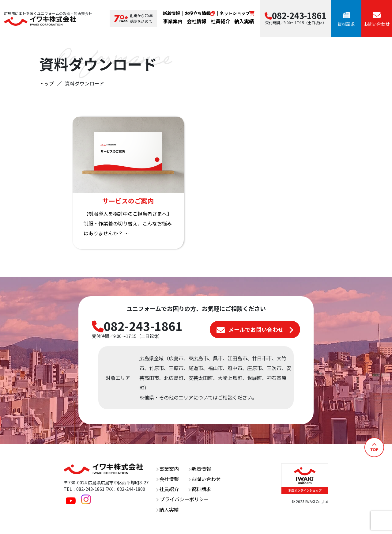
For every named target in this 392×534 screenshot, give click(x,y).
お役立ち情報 (200, 13)
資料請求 (200, 489)
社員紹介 (221, 21)
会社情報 (197, 21)
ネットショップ (237, 13)
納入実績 (244, 21)
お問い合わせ (205, 479)
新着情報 (171, 13)
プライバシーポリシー (182, 499)
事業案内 (173, 21)
